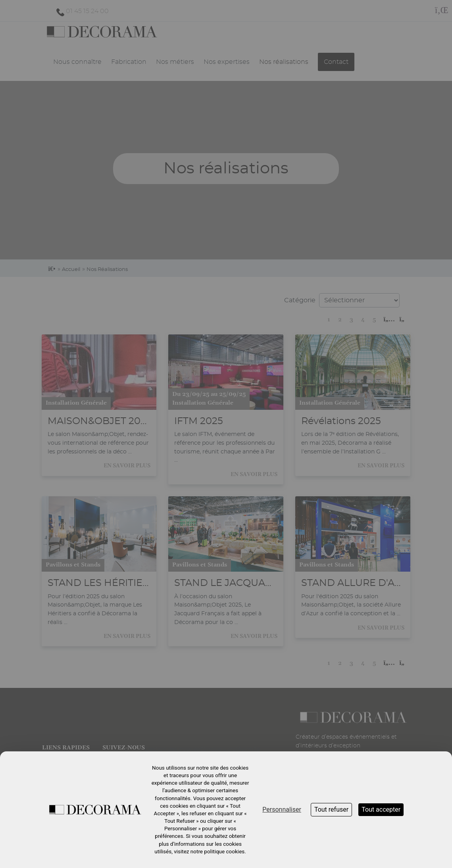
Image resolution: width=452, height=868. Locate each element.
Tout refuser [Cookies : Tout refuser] (331, 809)
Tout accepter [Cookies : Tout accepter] (381, 809)
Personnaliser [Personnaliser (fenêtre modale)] (282, 809)
